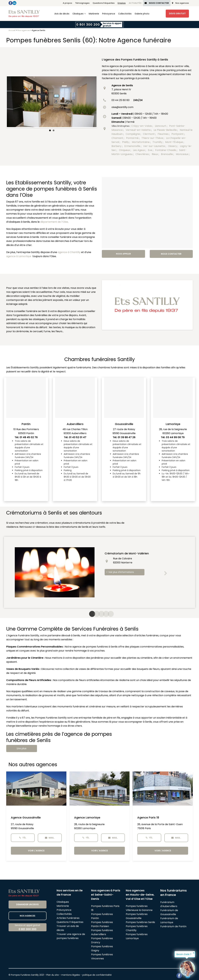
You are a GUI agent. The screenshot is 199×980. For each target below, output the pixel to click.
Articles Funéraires (68, 918)
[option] (100, 572)
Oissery (173, 146)
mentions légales (71, 975)
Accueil (12, 30)
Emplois (122, 3)
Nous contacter (171, 254)
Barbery (117, 146)
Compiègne (133, 134)
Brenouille (167, 154)
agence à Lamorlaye (19, 256)
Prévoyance (109, 14)
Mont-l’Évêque (174, 142)
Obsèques (78, 14)
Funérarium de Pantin (173, 926)
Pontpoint (178, 134)
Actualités (135, 3)
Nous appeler (123, 254)
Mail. (50, 838)
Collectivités (125, 14)
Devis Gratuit (177, 13)
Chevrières (142, 154)
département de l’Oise (54, 222)
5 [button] (109, 614)
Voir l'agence (36, 851)
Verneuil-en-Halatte (138, 130)
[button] (166, 573)
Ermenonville (133, 146)
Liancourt (161, 126)
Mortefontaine (141, 142)
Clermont (149, 134)
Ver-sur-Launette (154, 146)
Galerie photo (142, 14)
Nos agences (180, 3)
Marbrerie (94, 14)
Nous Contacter (157, 3)
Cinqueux (125, 150)
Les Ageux (139, 150)
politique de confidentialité (97, 975)
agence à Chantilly (69, 252)
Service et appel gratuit (28, 927)
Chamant (118, 138)
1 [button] (90, 614)
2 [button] (95, 614)
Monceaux (182, 154)
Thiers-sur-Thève (153, 138)
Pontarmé (133, 138)
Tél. (23, 838)
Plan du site (53, 975)
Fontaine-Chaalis (166, 150)
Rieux (155, 154)
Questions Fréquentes (70, 922)
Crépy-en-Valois (142, 126)
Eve (150, 150)
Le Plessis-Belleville (165, 130)
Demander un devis (27, 904)
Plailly (126, 142)
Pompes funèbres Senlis (140, 922)
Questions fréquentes (104, 3)
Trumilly (158, 142)
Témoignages (82, 3)
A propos (67, 3)
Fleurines (163, 134)
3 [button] (99, 614)
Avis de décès (62, 14)
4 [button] (104, 614)
